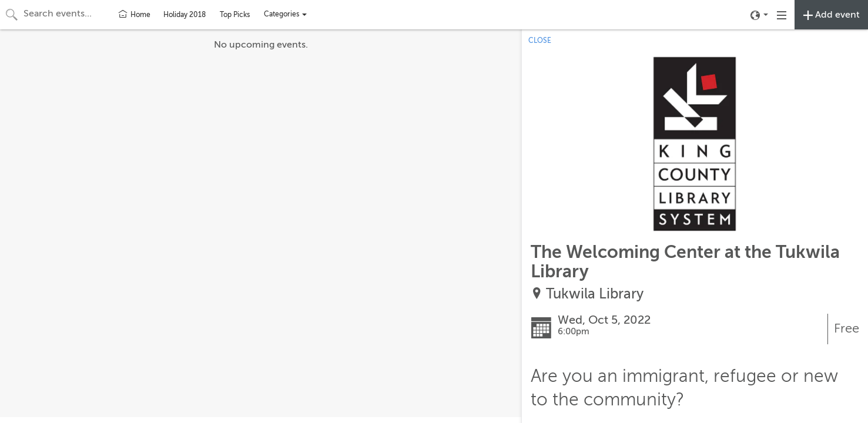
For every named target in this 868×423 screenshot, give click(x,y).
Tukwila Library (595, 294)
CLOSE (540, 41)
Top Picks (235, 15)
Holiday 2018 (185, 15)
